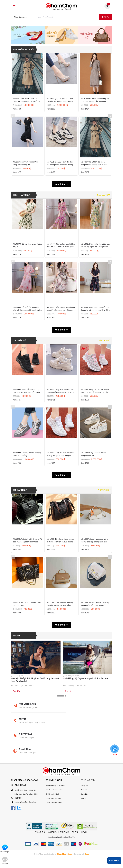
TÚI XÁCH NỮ (20, 567)
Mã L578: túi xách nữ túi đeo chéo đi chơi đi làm (27, 686)
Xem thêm (62, 247)
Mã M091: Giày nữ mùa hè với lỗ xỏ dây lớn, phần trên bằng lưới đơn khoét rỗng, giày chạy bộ (61, 530)
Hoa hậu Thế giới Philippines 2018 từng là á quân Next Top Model (35, 763)
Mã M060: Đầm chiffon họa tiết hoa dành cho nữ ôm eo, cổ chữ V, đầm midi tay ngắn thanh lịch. (95, 377)
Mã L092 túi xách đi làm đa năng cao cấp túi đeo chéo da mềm (60, 686)
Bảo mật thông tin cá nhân (55, 840)
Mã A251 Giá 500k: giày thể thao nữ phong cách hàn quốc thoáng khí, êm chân (60, 225)
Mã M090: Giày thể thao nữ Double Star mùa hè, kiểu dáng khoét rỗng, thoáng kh (95, 463)
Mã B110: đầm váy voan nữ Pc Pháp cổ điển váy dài (26, 225)
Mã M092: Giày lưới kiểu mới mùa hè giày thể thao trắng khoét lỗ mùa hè (61, 463)
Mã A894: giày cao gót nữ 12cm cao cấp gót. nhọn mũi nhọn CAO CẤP (61, 158)
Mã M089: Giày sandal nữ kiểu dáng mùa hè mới (93, 529)
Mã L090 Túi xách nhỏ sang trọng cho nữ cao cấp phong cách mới (94, 619)
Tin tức (17, 719)
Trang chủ (85, 840)
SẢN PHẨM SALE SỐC (24, 105)
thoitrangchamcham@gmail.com (26, 856)
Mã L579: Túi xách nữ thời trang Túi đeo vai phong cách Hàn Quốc (28, 619)
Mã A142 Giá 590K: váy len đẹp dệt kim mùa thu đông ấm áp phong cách (95, 158)
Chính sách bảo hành (53, 852)
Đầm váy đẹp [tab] (104, 258)
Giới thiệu (85, 844)
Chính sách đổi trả (52, 848)
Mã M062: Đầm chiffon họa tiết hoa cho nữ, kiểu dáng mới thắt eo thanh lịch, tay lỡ (61, 377)
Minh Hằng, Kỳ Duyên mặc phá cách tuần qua (85, 762)
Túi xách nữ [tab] (104, 567)
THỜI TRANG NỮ (21, 258)
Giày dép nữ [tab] (104, 410)
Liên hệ (84, 852)
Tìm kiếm (106, 17)
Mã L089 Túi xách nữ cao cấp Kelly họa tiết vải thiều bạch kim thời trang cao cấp (95, 686)
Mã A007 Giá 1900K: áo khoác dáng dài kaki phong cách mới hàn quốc (27, 158)
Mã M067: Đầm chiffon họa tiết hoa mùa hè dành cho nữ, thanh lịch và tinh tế (61, 311)
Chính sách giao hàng (54, 856)
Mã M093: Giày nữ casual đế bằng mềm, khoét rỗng (27, 529)
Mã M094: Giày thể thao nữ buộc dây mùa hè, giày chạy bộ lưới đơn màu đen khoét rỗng (27, 463)
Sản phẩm (85, 848)
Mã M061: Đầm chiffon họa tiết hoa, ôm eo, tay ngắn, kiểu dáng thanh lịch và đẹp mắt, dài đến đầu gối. (95, 311)
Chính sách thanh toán (54, 844)
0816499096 (19, 852)
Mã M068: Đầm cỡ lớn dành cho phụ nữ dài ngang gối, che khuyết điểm (27, 377)
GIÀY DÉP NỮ (20, 410)
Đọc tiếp (15, 774)
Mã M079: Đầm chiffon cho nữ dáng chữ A (28, 310)
